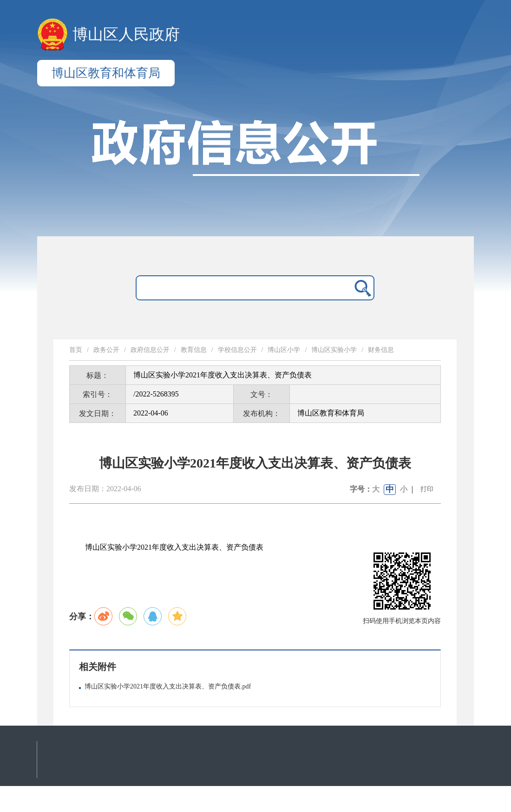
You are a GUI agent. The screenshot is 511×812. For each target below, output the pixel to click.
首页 (76, 350)
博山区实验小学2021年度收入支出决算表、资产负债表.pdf (168, 686)
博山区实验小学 (334, 350)
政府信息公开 (150, 350)
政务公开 (106, 350)
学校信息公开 (237, 350)
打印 (427, 489)
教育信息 (194, 350)
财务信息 (381, 350)
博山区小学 (284, 350)
